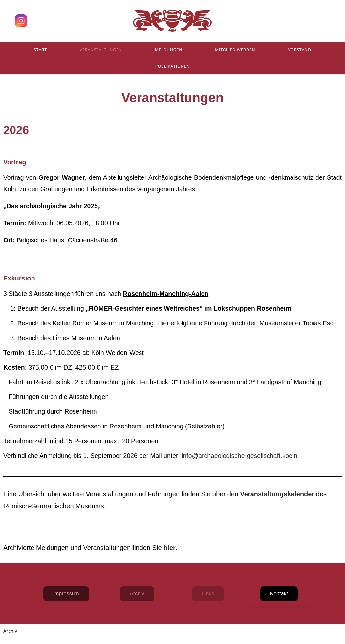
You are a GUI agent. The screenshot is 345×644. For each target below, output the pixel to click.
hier (170, 548)
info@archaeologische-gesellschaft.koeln (239, 456)
